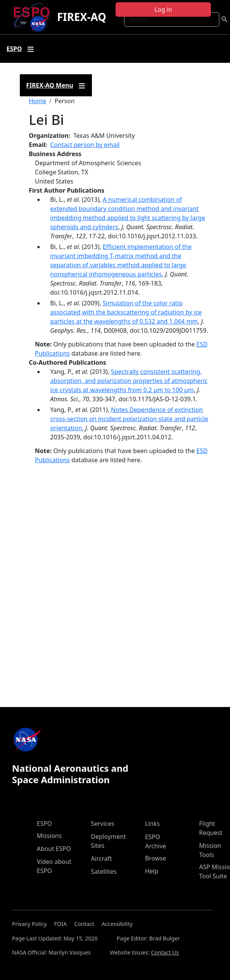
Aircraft (101, 859)
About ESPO (54, 849)
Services (102, 824)
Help (152, 871)
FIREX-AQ (81, 17)
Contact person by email (85, 145)
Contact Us (165, 952)
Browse (155, 858)
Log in (163, 10)
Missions (49, 836)
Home (38, 101)
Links (152, 824)
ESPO (45, 824)
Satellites (104, 871)
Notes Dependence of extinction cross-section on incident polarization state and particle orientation (129, 419)
